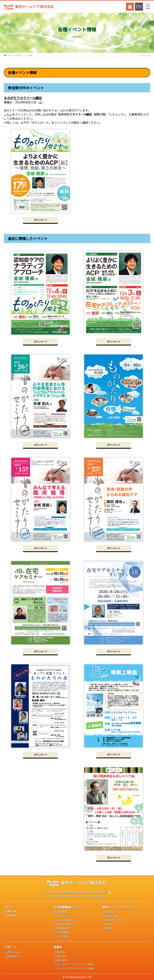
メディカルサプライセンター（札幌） (75, 969)
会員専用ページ (14, 956)
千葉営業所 (61, 956)
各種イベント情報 (24, 55)
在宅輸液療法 (62, 928)
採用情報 (108, 928)
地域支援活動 (111, 916)
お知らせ (10, 911)
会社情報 (108, 912)
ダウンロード (41, 220)
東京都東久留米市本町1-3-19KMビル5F (83, 893)
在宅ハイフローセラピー (68, 916)
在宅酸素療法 (62, 912)
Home (10, 55)
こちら (8, 115)
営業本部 (59, 952)
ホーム (9, 907)
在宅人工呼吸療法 (64, 920)
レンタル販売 (62, 937)
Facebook (11, 916)
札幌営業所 (61, 960)
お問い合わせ (13, 952)
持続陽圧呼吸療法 (64, 924)
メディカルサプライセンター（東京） (75, 965)
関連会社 (108, 924)
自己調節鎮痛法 (63, 933)
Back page (146, 55)
